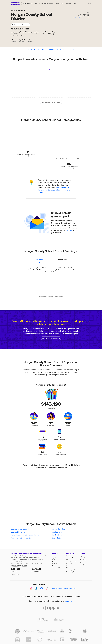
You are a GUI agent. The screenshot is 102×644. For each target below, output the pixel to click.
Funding (51, 50)
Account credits (70, 558)
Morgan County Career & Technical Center (25, 535)
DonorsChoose (15, 3)
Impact (54, 558)
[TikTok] (47, 588)
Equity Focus (55, 560)
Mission (54, 556)
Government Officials (72, 596)
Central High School (59, 529)
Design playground (84, 564)
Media (81, 560)
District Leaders (55, 596)
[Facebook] (42, 588)
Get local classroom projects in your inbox (64, 588)
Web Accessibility (57, 568)
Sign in (89, 3)
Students (41, 50)
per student (63, 260)
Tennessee (22, 10)
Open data (82, 562)
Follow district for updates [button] (21, 25)
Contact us (82, 566)
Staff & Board (56, 564)
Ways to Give (70, 554)
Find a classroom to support (30, 3)
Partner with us (60, 3)
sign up (69, 230)
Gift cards (68, 560)
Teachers (37, 596)
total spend (39, 260)
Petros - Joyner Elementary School (22, 538)
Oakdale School (57, 535)
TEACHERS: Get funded (47, 3)
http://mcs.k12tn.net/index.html (81, 18)
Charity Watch (38, 564)
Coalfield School (58, 532)
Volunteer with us (70, 568)
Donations (60, 50)
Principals (45, 596)
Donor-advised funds (71, 562)
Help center (83, 556)
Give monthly (69, 566)
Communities (83, 558)
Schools (70, 50)
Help (75, 3)
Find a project (69, 556)
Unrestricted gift (70, 572)
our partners (69, 601)
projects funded (41, 570)
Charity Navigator (15, 566)
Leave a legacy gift (71, 570)
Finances (54, 562)
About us (68, 3)
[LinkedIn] (36, 588)
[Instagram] (31, 588)
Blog (85, 560)
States (13, 10)
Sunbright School (58, 538)
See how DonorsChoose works (51, 338)
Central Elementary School (20, 529)
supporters (20, 570)
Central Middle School (18, 532)
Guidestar (25, 566)
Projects (32, 50)
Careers (54, 566)
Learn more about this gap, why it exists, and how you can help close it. (54, 190)
